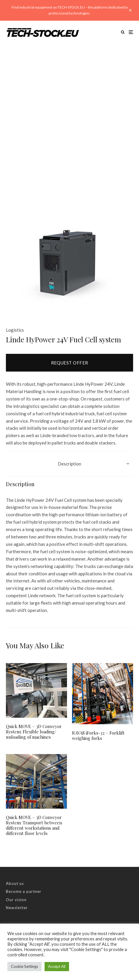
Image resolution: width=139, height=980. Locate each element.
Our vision (16, 900)
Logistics (15, 330)
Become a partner (24, 891)
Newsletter (17, 908)
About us (15, 883)
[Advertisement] (69, 116)
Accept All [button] (57, 966)
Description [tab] (69, 464)
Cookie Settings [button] (24, 966)
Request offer (70, 363)
